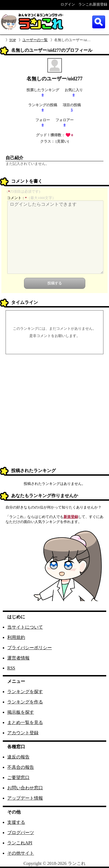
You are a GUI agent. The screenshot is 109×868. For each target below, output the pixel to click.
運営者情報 (18, 658)
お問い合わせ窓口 (25, 788)
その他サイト (21, 853)
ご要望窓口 (18, 778)
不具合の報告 (21, 767)
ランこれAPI (20, 843)
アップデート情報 (25, 798)
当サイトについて (25, 627)
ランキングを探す (25, 692)
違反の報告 (18, 757)
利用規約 (16, 637)
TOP (13, 40)
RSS (11, 668)
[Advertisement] (55, 411)
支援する (16, 822)
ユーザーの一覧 (35, 40)
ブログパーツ (21, 833)
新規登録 (71, 517)
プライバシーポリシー (30, 648)
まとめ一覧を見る (25, 722)
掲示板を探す (21, 712)
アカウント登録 (23, 733)
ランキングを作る (25, 702)
